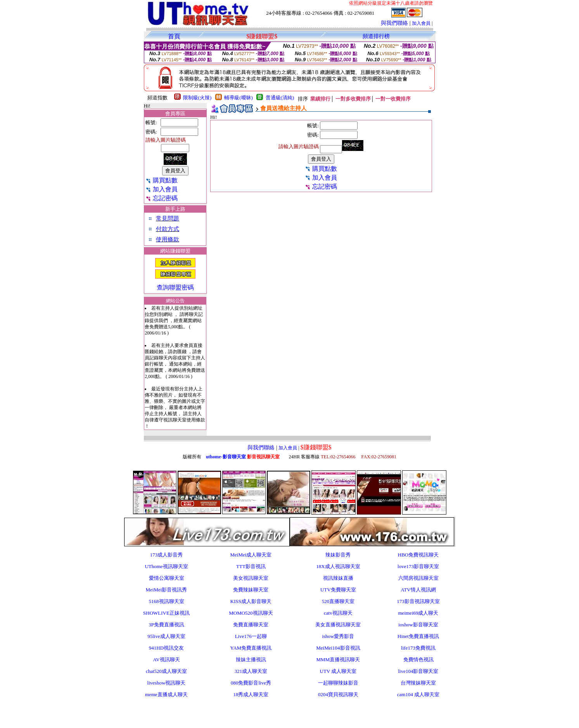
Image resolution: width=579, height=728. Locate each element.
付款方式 (168, 229)
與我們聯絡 (394, 23)
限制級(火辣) (197, 98)
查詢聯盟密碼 (175, 287)
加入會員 (421, 23)
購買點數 (162, 180)
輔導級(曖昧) (239, 98)
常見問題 (168, 218)
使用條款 (168, 239)
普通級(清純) (280, 98)
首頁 (174, 36)
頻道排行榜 (376, 36)
